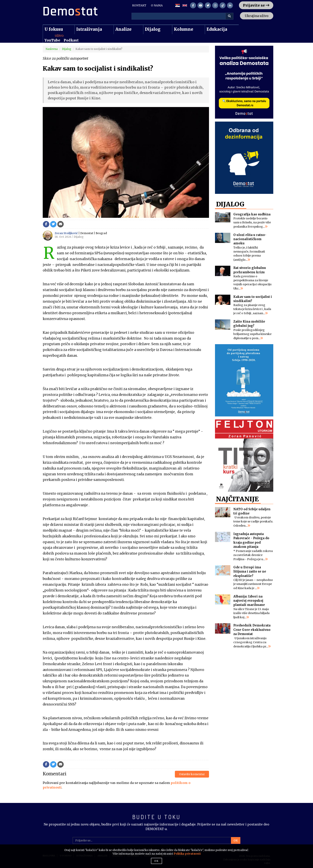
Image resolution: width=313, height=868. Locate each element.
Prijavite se (256, 5)
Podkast (71, 40)
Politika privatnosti (187, 854)
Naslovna (52, 49)
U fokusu (54, 29)
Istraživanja (89, 29)
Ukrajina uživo (257, 16)
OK (236, 840)
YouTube (52, 40)
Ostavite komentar (192, 774)
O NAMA (157, 5)
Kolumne (184, 29)
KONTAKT (139, 5)
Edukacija (217, 29)
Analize (123, 29)
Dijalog (153, 29)
